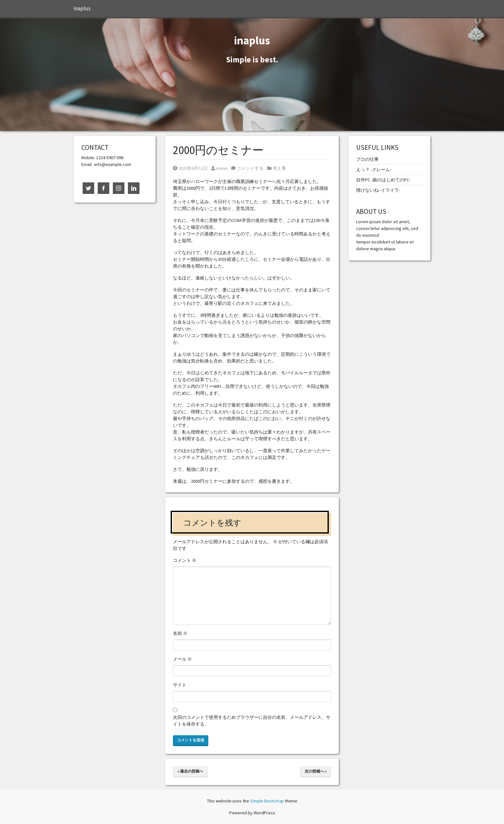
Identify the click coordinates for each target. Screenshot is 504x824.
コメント (185, 560)
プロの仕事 (367, 159)
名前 (180, 633)
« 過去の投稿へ (190, 771)
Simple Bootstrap (267, 801)
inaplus (82, 8)
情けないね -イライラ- (378, 190)
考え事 (279, 168)
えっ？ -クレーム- (374, 169)
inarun (219, 168)
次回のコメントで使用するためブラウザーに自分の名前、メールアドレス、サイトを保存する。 (252, 721)
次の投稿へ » (316, 771)
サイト (180, 685)
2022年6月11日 (190, 168)
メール (182, 659)
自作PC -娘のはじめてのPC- (383, 180)
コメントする (247, 168)
